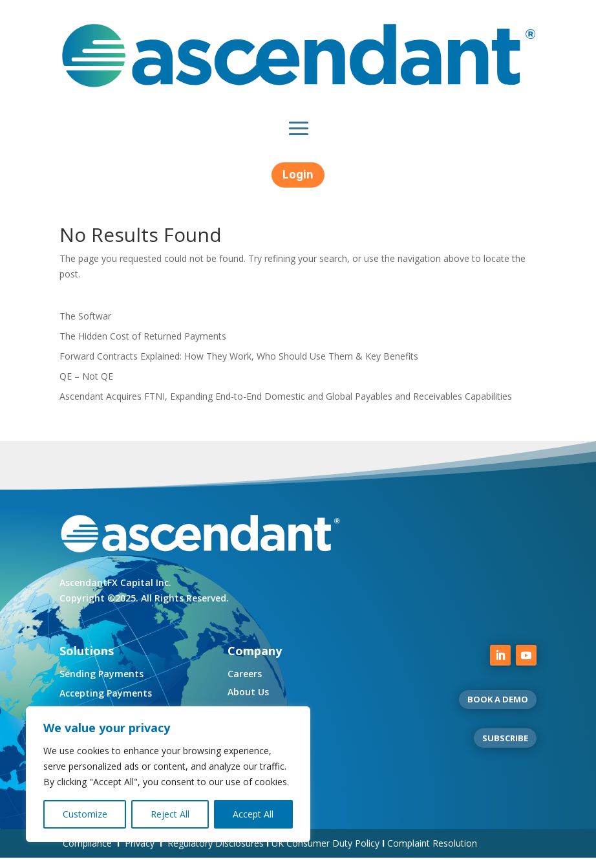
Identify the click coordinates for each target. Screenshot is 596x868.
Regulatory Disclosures (216, 853)
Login (298, 175)
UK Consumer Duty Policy (325, 853)
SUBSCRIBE (505, 748)
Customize (85, 814)
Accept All (253, 814)
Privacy (140, 853)
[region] (168, 774)
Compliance (87, 853)
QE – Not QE (86, 386)
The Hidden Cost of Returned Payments (143, 346)
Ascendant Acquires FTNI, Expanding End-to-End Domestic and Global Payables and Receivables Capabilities (286, 407)
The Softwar (85, 326)
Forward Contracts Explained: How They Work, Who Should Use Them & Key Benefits (239, 366)
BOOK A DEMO (498, 710)
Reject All (170, 814)
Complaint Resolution (432, 853)
